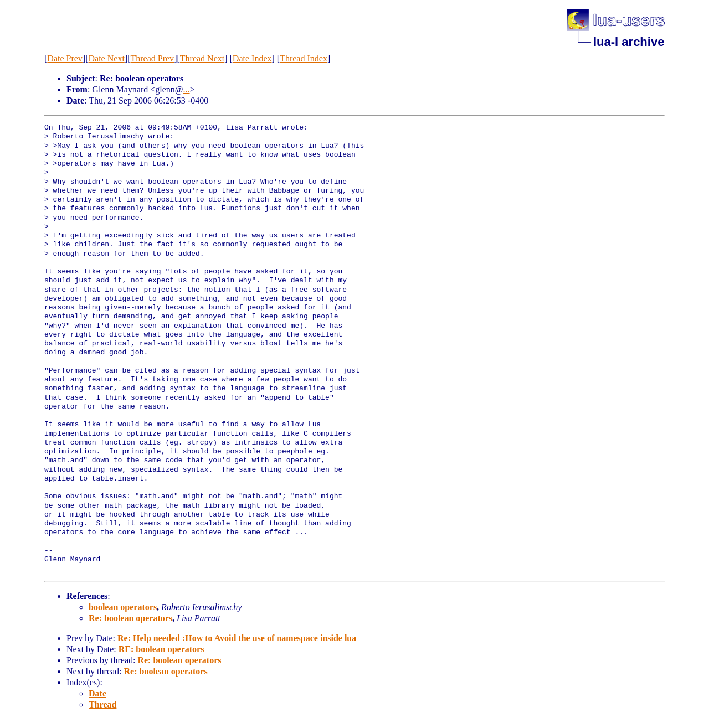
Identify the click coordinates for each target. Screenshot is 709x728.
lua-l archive (629, 42)
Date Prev (65, 58)
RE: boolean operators (161, 649)
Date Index (252, 58)
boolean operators (123, 607)
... (187, 89)
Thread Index (304, 58)
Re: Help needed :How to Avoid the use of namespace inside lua (237, 638)
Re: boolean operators (130, 618)
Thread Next (202, 58)
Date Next (107, 58)
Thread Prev (152, 58)
